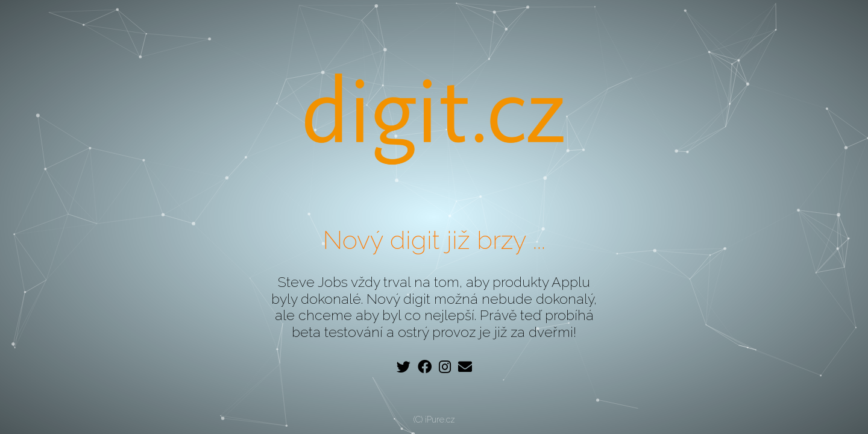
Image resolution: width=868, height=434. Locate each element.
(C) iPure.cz (434, 420)
